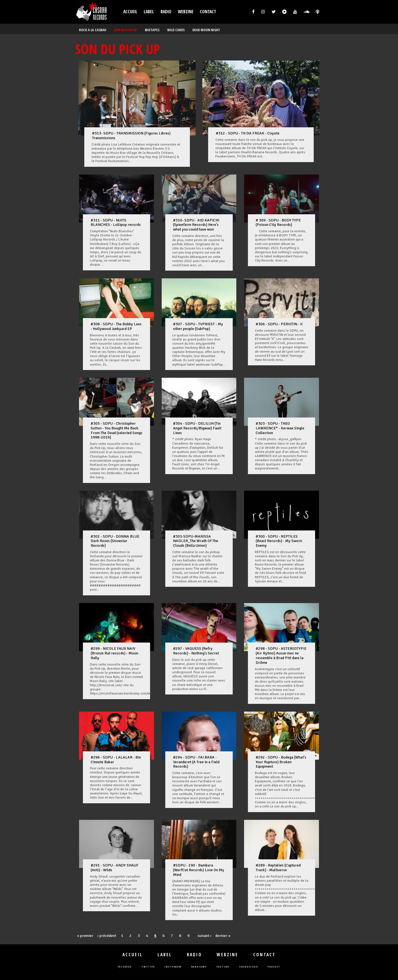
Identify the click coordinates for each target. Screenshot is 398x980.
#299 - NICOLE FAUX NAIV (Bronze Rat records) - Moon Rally (114, 653)
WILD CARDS (176, 30)
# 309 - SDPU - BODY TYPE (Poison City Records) (278, 223)
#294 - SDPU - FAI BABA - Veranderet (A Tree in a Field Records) (196, 762)
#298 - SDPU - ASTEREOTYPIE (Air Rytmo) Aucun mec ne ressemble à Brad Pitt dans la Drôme (281, 655)
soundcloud (249, 967)
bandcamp (199, 967)
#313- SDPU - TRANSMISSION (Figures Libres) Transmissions (131, 136)
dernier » (223, 936)
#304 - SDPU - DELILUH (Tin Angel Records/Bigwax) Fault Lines (197, 428)
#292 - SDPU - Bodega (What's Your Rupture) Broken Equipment (281, 762)
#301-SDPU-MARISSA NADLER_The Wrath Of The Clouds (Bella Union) (196, 541)
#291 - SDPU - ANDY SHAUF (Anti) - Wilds (115, 868)
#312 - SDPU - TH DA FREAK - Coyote (248, 133)
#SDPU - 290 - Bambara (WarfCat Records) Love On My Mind (199, 870)
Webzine (186, 12)
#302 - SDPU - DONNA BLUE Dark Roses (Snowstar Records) (115, 541)
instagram (173, 967)
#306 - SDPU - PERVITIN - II (279, 324)
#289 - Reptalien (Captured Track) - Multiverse (278, 868)
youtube (223, 967)
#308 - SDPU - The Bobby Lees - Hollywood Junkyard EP (116, 326)
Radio (166, 12)
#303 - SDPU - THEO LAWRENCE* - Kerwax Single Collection (280, 428)
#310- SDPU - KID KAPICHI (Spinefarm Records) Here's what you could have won (196, 225)
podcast (274, 967)
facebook (125, 967)
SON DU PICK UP (125, 30)
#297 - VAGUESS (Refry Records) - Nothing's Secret (196, 651)
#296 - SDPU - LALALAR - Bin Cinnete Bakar (116, 760)
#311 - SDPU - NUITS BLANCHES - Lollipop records (116, 223)
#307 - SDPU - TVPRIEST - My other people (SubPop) (198, 326)
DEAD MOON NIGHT (206, 30)
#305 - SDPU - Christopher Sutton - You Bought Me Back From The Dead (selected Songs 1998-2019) (116, 430)
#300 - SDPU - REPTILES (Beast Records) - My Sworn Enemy (279, 541)
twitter (148, 967)
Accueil (130, 12)
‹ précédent (107, 936)
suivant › (205, 936)
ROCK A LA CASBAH (93, 30)
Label (149, 12)
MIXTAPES (152, 30)
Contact (208, 12)
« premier (85, 936)
